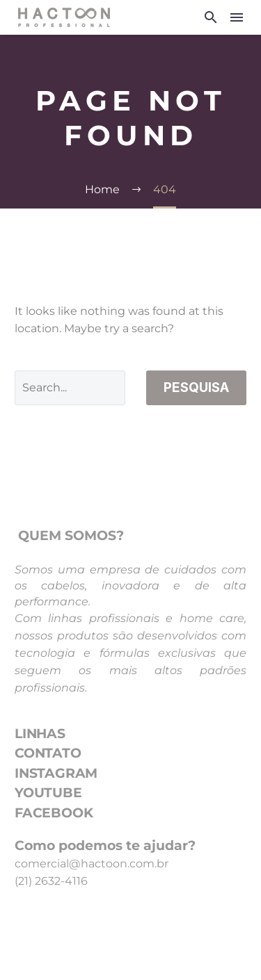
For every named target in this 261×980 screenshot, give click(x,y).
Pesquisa (196, 387)
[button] (211, 17)
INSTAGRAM (56, 773)
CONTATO (48, 753)
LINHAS (40, 734)
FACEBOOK (54, 813)
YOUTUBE (48, 793)
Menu (237, 17)
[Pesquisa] (70, 388)
